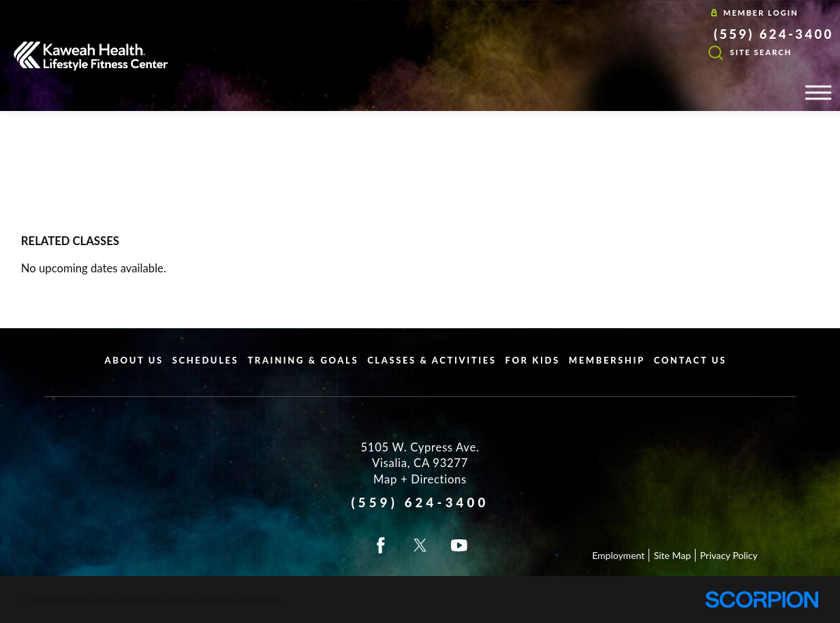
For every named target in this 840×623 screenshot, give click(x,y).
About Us (134, 360)
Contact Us (690, 360)
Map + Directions (420, 479)
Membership (607, 360)
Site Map (672, 555)
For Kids (533, 360)
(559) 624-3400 (774, 34)
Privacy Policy (729, 555)
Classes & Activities (432, 360)
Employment (618, 555)
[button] (818, 93)
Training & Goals (303, 360)
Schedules (206, 360)
